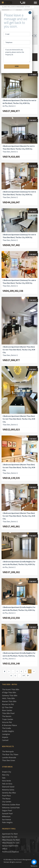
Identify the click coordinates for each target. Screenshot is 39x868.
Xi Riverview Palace (9, 725)
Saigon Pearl (7, 810)
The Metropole (8, 751)
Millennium (6, 816)
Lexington (6, 734)
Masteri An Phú (8, 704)
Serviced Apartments (10, 846)
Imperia (5, 737)
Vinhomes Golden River (11, 805)
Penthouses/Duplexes (11, 852)
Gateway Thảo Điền (10, 695)
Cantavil (5, 740)
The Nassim (7, 716)
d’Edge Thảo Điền (9, 692)
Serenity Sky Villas (9, 793)
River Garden (7, 710)
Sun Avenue (6, 819)
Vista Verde (6, 781)
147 (24, 676)
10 (11, 676)
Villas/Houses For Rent (11, 840)
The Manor (6, 799)
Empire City (7, 772)
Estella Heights (8, 731)
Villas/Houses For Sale (11, 843)
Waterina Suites (8, 790)
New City (6, 775)
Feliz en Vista (7, 784)
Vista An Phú (7, 722)
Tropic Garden (8, 719)
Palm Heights (7, 822)
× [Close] (30, 13)
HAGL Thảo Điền (8, 698)
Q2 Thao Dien (7, 707)
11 (15, 676)
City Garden (7, 802)
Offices (5, 849)
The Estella (6, 728)
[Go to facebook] (34, 862)
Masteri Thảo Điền (9, 701)
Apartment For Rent (10, 834)
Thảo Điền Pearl (8, 713)
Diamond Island (8, 787)
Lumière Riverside (9, 757)
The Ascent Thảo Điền (11, 689)
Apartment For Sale (10, 837)
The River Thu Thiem (10, 754)
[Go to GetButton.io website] (34, 866)
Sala (4, 778)
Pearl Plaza (6, 796)
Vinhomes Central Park (11, 808)
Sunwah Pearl (7, 813)
